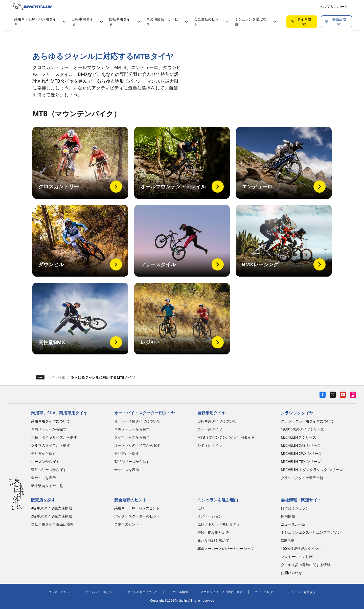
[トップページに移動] (32, 7)
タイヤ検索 (56, 377)
